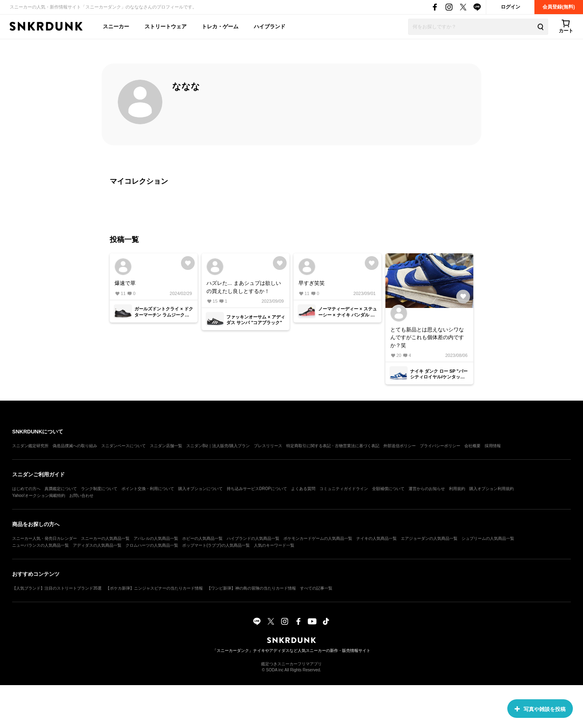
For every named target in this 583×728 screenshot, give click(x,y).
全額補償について (388, 489)
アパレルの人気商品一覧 (156, 538)
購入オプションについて (200, 489)
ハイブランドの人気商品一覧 (253, 538)
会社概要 (472, 446)
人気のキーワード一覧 (274, 545)
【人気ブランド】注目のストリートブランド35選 (57, 588)
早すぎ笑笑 (312, 283)
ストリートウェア (166, 27)
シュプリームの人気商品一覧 (488, 538)
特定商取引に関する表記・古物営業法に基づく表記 (333, 446)
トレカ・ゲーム (220, 27)
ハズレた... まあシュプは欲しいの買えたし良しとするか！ (244, 287)
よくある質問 (303, 489)
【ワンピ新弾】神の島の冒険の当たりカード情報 (251, 588)
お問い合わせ (81, 496)
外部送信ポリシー (400, 446)
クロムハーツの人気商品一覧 (152, 545)
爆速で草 (125, 283)
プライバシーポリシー (440, 446)
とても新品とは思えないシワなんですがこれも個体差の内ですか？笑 (427, 337)
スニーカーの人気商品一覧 (105, 538)
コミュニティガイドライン (344, 489)
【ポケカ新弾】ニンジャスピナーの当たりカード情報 (154, 588)
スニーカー (116, 27)
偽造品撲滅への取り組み (75, 446)
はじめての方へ (26, 489)
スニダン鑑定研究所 (30, 446)
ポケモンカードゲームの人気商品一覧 (318, 538)
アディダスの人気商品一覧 (97, 545)
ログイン (511, 7)
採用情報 (493, 446)
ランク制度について (99, 489)
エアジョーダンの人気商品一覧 (429, 538)
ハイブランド (270, 27)
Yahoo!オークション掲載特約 (39, 496)
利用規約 (457, 489)
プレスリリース (268, 446)
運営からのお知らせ (427, 489)
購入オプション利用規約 (492, 489)
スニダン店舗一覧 (166, 446)
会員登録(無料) (559, 7)
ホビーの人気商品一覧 (202, 538)
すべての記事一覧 (316, 588)
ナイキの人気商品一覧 (377, 538)
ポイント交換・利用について (148, 489)
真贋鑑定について (61, 489)
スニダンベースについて (123, 446)
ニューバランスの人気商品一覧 (40, 545)
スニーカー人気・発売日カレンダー (45, 538)
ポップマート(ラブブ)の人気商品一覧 (216, 545)
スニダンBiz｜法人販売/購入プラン (218, 446)
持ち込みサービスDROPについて (257, 489)
